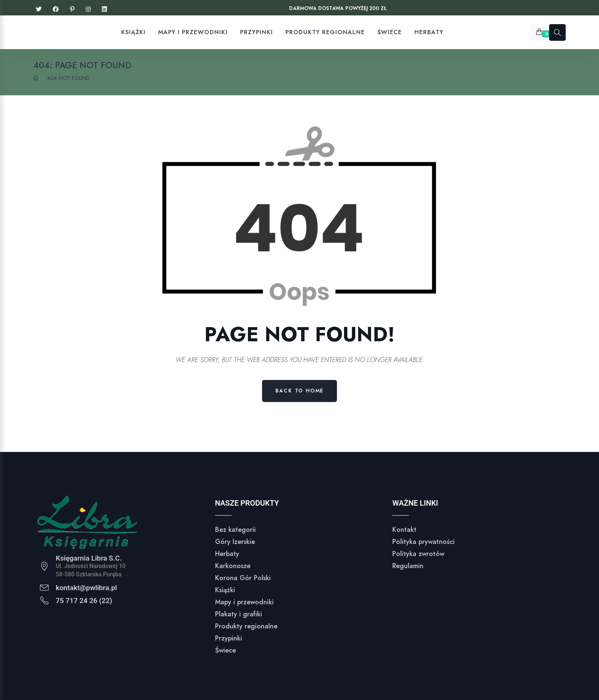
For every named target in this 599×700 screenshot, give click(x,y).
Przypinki (229, 638)
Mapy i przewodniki (244, 602)
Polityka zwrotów (418, 554)
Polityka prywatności (423, 542)
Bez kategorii (235, 530)
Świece (225, 650)
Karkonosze (233, 566)
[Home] (36, 78)
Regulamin (408, 566)
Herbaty (227, 554)
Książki (225, 590)
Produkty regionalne (246, 626)
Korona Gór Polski (243, 578)
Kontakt (404, 530)
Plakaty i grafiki (239, 614)
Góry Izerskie (235, 542)
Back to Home (300, 391)
